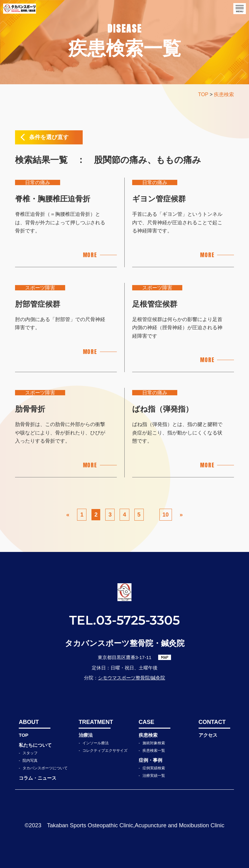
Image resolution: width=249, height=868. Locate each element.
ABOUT (29, 722)
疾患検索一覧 (154, 751)
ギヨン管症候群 (159, 199)
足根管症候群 (155, 304)
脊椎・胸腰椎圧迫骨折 (53, 199)
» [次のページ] (181, 515)
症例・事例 (150, 760)
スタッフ (30, 753)
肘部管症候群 (38, 304)
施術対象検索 (154, 743)
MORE (90, 255)
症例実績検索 (154, 768)
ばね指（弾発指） (163, 409)
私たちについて (35, 745)
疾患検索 (148, 735)
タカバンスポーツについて (45, 768)
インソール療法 (96, 743)
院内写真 (30, 761)
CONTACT (212, 722)
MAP (165, 657)
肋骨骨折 (30, 409)
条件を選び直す (49, 137)
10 (166, 515)
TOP (24, 735)
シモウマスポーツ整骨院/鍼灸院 (132, 678)
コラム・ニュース (38, 778)
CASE (147, 722)
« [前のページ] (68, 515)
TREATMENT (94, 722)
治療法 (86, 735)
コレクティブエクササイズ (105, 751)
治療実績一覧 (154, 776)
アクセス (208, 735)
